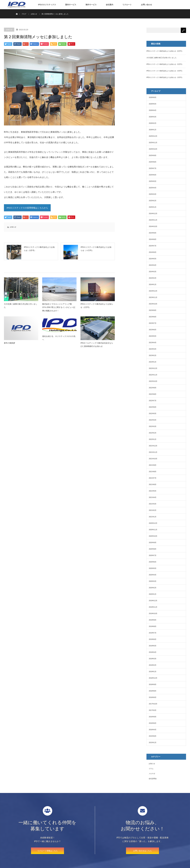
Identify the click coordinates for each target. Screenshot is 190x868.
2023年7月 (153, 323)
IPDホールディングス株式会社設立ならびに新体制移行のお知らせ (97, 347)
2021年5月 (153, 491)
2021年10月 (153, 459)
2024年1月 (153, 285)
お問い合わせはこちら (142, 851)
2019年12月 (153, 601)
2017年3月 (153, 710)
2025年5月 (153, 181)
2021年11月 (153, 452)
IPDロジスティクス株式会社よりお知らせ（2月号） (97, 308)
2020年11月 (153, 530)
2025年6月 (153, 175)
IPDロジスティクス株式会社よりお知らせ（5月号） (165, 64)
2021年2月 (153, 510)
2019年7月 (153, 633)
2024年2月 (153, 278)
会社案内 (110, 5)
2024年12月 (153, 214)
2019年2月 (153, 665)
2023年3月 (153, 349)
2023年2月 (153, 355)
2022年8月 (153, 394)
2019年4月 (153, 652)
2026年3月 (153, 117)
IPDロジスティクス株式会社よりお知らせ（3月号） (165, 77)
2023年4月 (153, 343)
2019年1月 (153, 672)
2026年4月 (153, 110)
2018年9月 (153, 684)
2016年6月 (153, 723)
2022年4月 (153, 420)
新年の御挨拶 (9, 346)
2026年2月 (153, 123)
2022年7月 (153, 401)
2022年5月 (153, 414)
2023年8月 (153, 317)
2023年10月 (153, 304)
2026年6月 (153, 97)
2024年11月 (153, 220)
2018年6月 (153, 697)
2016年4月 (153, 730)
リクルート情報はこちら (47, 851)
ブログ (24, 14)
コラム (151, 769)
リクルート (127, 5)
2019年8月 (153, 626)
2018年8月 (153, 691)
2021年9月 (153, 465)
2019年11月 (153, 607)
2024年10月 (153, 226)
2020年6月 (153, 562)
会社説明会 (153, 779)
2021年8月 (153, 472)
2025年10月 (153, 149)
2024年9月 (153, 233)
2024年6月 (153, 252)
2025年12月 (153, 136)
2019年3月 (153, 659)
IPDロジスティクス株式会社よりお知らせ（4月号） (165, 71)
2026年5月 (153, 104)
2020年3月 (153, 581)
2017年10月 (153, 704)
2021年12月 (153, 446)
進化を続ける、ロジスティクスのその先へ (59, 341)
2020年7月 (153, 555)
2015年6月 (153, 736)
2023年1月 (153, 362)
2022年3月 (153, 426)
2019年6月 (153, 639)
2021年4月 (153, 497)
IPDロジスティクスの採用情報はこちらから (28, 208)
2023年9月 (153, 310)
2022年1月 (153, 439)
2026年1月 (153, 130)
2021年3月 (153, 504)
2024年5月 (153, 259)
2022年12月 (153, 368)
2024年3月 (153, 272)
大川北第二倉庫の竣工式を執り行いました (21, 308)
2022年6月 (153, 407)
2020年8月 (153, 549)
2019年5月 (153, 646)
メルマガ (152, 774)
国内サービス (71, 5)
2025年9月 (153, 155)
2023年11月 (153, 297)
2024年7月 (153, 246)
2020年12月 (153, 523)
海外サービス (91, 5)
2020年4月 (153, 575)
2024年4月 (153, 265)
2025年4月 (153, 188)
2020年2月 (153, 588)
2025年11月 (153, 143)
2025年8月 (153, 162)
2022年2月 (153, 433)
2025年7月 (153, 168)
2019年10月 (153, 614)
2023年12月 (153, 291)
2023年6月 (153, 330)
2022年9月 (153, 388)
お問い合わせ (146, 5)
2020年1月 (153, 594)
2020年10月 (153, 536)
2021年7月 (153, 478)
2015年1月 (153, 743)
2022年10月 (153, 381)
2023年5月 (153, 336)
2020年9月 (153, 543)
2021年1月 (153, 517)
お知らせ (9, 30)
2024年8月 (153, 239)
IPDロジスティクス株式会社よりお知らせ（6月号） (165, 51)
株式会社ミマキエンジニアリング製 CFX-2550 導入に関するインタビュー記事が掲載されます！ (59, 310)
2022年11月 (153, 375)
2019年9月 (153, 620)
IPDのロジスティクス (47, 5)
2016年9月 (153, 717)
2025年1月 (153, 207)
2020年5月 (153, 568)
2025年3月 (153, 194)
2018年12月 (153, 678)
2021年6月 (153, 484)
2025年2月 (153, 201)
